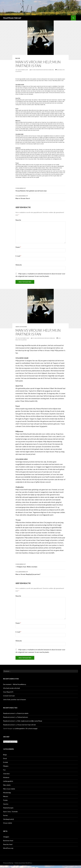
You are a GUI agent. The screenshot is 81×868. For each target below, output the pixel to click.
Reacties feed (8, 844)
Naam (18, 247)
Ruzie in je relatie (23, 713)
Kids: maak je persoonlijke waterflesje (30, 721)
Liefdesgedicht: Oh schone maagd (26, 728)
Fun (4, 770)
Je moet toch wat (9, 696)
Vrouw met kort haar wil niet (27, 725)
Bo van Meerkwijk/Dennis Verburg (42, 70)
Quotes (6, 804)
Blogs (18, 58)
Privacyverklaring (8, 863)
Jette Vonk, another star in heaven (15, 699)
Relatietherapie (8, 808)
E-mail (18, 256)
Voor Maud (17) (8, 692)
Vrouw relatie (8, 823)
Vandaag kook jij (8, 819)
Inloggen (6, 837)
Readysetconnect (9, 713)
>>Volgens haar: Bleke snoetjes (40, 565)
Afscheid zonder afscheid (11, 688)
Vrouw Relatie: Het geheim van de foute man (40, 189)
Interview (6, 774)
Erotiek (6, 762)
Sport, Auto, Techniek (10, 812)
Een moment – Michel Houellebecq (15, 684)
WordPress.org (8, 848)
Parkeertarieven (23, 717)
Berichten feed (8, 841)
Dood (5, 758)
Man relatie (7, 785)
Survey (5, 815)
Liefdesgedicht (8, 781)
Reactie (18, 220)
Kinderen (6, 777)
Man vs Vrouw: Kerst (40, 197)
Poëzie (5, 800)
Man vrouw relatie (9, 789)
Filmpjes (6, 766)
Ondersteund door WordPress (23, 863)
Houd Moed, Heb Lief (12, 18)
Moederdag (7, 793)
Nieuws (6, 796)
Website (19, 265)
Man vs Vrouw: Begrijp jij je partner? (40, 573)
